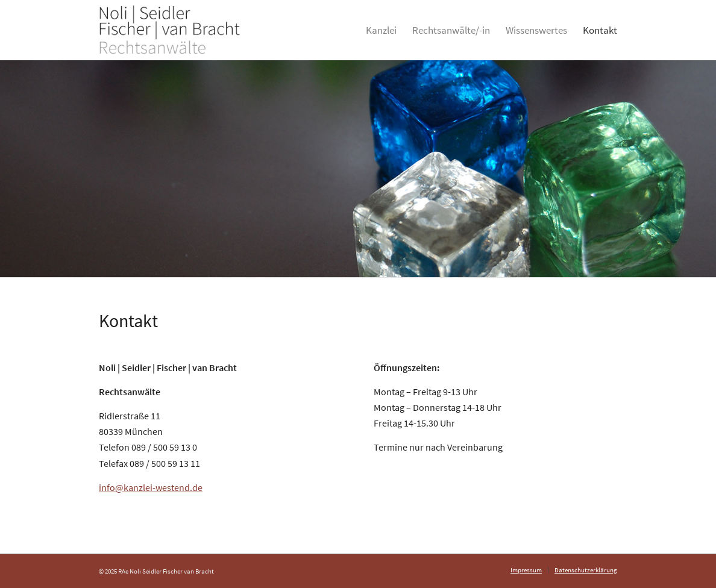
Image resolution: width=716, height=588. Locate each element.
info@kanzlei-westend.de (151, 487)
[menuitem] (381, 30)
